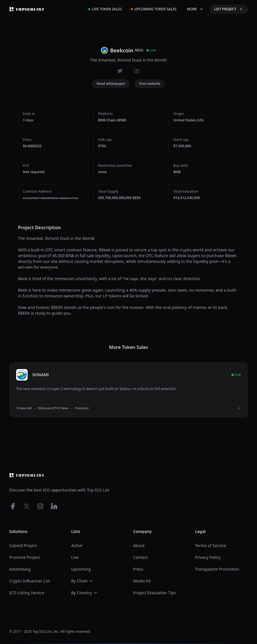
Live (75, 557)
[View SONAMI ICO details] (239, 408)
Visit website (150, 84)
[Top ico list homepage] (27, 9)
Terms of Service (211, 545)
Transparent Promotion (217, 569)
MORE (195, 9)
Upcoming (81, 569)
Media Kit (142, 581)
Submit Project (23, 545)
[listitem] (128, 390)
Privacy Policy (208, 557)
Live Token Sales (105, 9)
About (139, 545)
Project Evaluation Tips (155, 593)
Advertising (20, 569)
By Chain (82, 581)
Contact (141, 557)
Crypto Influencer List (29, 581)
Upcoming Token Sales (154, 9)
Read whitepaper (111, 84)
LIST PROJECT (229, 9)
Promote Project (24, 557)
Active (77, 545)
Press (138, 569)
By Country (84, 593)
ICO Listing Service (27, 593)
